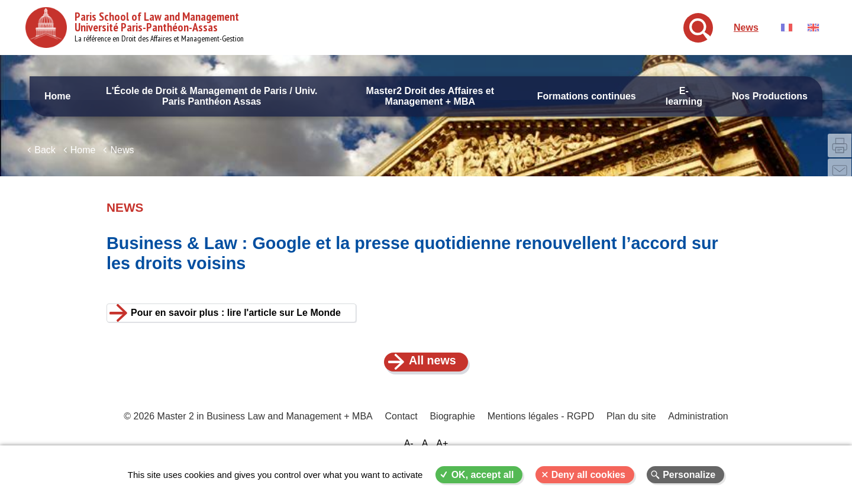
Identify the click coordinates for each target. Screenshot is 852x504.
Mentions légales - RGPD (540, 426)
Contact (402, 426)
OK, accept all (483, 475)
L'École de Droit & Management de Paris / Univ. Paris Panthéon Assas (212, 96)
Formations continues (587, 96)
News (746, 28)
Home (57, 96)
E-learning (684, 96)
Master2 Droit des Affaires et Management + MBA (430, 96)
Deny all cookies (588, 475)
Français (787, 28)
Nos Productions (770, 96)
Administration (697, 426)
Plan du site (631, 426)
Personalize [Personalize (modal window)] (689, 475)
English (813, 28)
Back (45, 158)
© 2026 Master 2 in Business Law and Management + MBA (249, 426)
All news (433, 369)
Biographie (453, 426)
